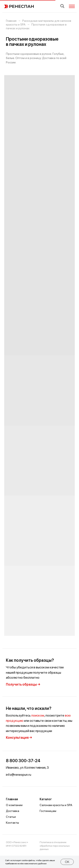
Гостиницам (48, 811)
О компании (14, 805)
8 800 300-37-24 (23, 761)
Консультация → (19, 738)
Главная (11, 21)
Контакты (12, 823)
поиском (38, 715)
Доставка (13, 811)
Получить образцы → (23, 684)
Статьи (11, 817)
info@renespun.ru (19, 775)
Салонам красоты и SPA (56, 805)
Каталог (46, 799)
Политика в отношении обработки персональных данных (55, 846)
